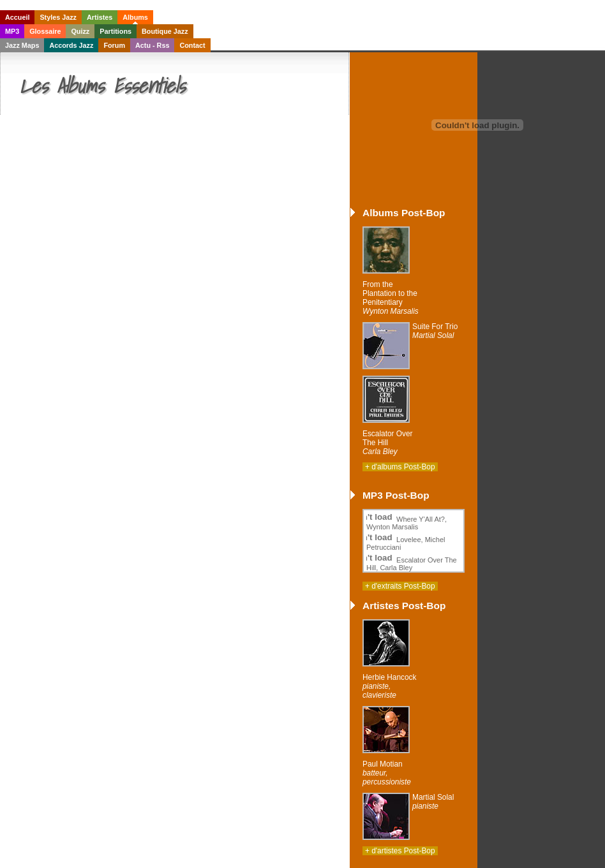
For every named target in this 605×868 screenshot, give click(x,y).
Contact (192, 45)
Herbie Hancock (389, 686)
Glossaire (45, 31)
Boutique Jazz (165, 31)
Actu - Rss (152, 45)
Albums (135, 17)
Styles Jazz (58, 17)
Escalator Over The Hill (388, 443)
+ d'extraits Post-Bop (400, 586)
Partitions (116, 31)
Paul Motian (387, 773)
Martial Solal (433, 802)
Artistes (100, 17)
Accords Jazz (71, 45)
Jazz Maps (22, 45)
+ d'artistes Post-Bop (400, 851)
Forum (114, 45)
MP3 (12, 31)
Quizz (80, 31)
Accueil (17, 17)
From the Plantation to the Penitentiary (391, 298)
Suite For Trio (435, 331)
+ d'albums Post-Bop (400, 467)
